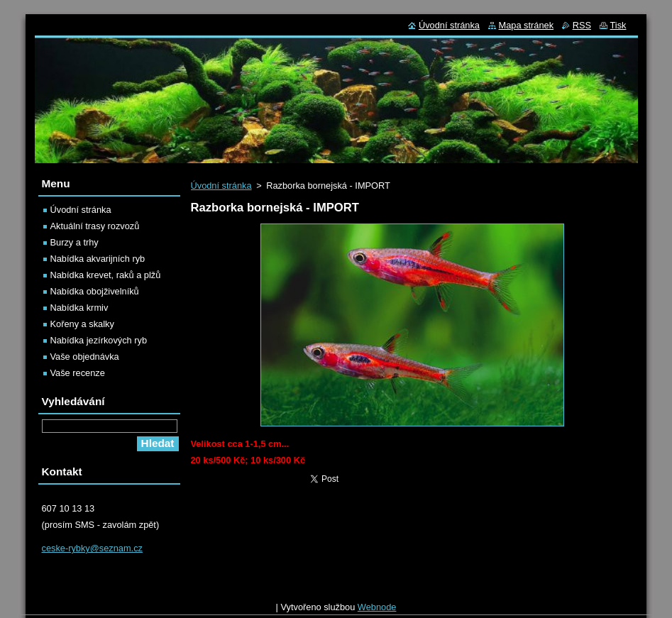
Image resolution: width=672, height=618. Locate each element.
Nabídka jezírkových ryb (99, 340)
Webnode (377, 611)
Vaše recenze (78, 373)
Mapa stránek (527, 25)
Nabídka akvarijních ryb (98, 259)
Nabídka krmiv (79, 308)
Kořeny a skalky (82, 324)
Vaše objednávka (85, 357)
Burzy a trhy (75, 242)
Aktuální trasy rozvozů (95, 226)
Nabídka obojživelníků (95, 291)
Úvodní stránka (221, 186)
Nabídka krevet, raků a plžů (106, 275)
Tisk (618, 25)
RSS (582, 25)
